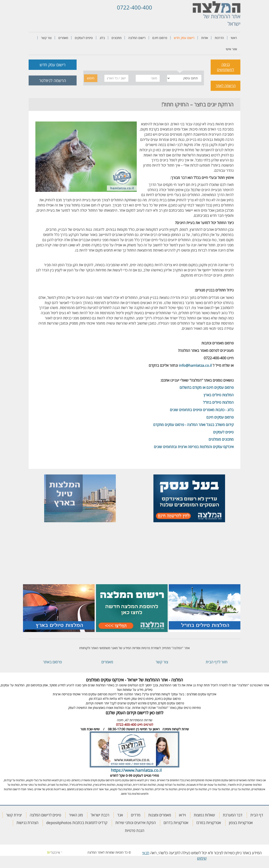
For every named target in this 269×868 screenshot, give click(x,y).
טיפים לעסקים (84, 38)
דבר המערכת (233, 815)
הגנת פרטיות (134, 830)
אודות (205, 38)
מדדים (136, 815)
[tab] (180, 64)
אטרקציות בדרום (176, 823)
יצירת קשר (14, 815)
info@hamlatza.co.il (195, 365)
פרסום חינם (160, 38)
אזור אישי (231, 49)
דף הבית (257, 815)
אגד (120, 815)
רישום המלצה (137, 38)
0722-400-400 (134, 7)
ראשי (234, 38)
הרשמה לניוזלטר (53, 80)
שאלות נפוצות (204, 815)
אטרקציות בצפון (241, 823)
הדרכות (219, 38)
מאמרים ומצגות (160, 815)
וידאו (182, 815)
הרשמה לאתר (226, 86)
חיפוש (91, 78)
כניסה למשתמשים (226, 67)
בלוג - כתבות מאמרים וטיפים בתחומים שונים (202, 410)
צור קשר (46, 38)
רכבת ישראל (100, 815)
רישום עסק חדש (184, 38)
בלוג (102, 38)
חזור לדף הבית (217, 662)
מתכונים (116, 38)
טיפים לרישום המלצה (45, 815)
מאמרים (63, 38)
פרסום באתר (52, 662)
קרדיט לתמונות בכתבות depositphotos (77, 823)
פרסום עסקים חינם (220, 417)
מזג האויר (76, 815)
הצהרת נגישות (27, 823)
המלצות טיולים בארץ (219, 395)
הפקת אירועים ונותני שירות (136, 823)
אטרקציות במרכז (209, 823)
